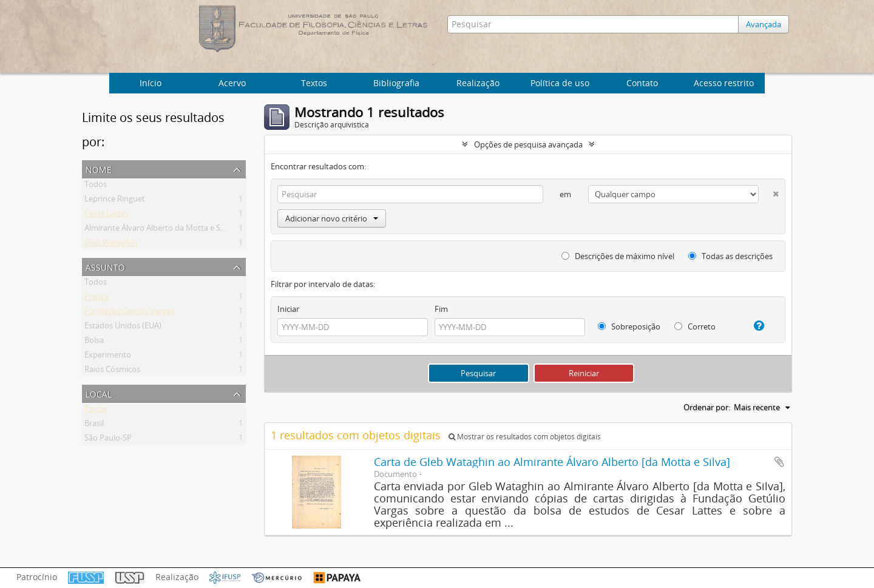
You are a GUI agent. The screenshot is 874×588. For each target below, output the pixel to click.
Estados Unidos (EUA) (123, 328)
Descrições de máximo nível (618, 256)
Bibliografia (396, 83)
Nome (99, 168)
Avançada (764, 24)
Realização (478, 83)
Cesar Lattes (107, 215)
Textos (314, 83)
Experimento (108, 357)
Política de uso (560, 83)
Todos (96, 186)
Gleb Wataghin (111, 245)
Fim (441, 309)
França (97, 299)
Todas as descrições (730, 256)
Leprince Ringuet (115, 201)
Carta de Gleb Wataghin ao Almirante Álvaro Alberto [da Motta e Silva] (552, 462)
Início (151, 83)
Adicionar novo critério (332, 218)
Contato (642, 83)
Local (99, 393)
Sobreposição (629, 326)
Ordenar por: (707, 407)
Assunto (105, 266)
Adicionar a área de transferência (779, 462)
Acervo (232, 83)
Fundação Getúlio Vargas (129, 313)
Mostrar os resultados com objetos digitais (525, 437)
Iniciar (288, 309)
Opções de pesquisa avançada (528, 144)
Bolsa (94, 342)
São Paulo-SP (108, 440)
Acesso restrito (724, 83)
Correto (695, 326)
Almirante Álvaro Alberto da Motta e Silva (158, 230)
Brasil (94, 425)
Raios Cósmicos (112, 371)
